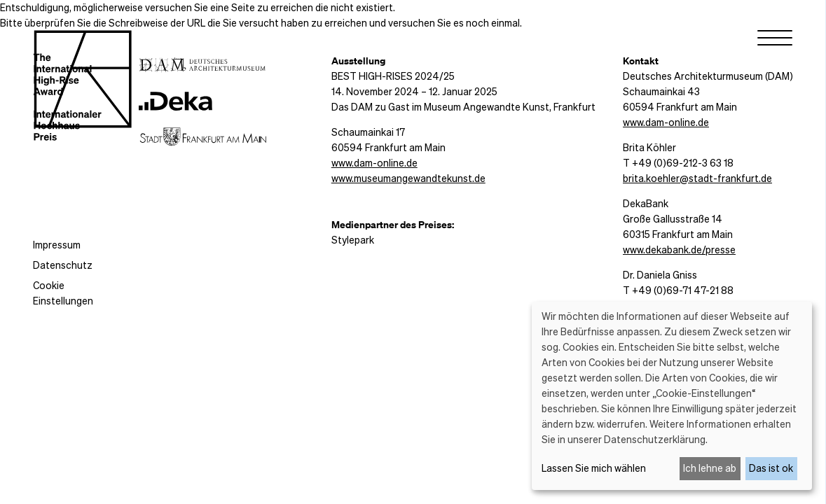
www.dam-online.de (374, 162)
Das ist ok (771, 468)
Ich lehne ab (710, 468)
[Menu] (775, 41)
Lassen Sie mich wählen (594, 468)
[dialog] (672, 396)
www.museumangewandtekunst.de (408, 178)
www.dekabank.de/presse (679, 249)
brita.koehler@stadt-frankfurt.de (697, 178)
